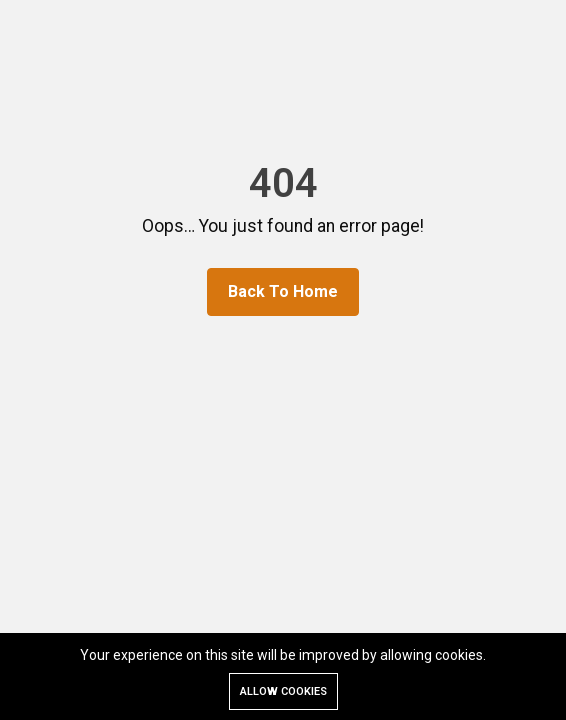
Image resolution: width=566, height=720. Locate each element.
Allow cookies (283, 691)
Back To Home (283, 291)
